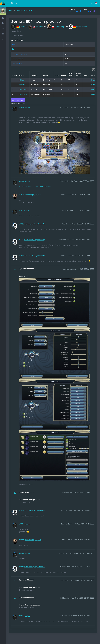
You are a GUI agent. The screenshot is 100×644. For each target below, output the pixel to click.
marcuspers (78, 27)
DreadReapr (56, 27)
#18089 (22, 108)
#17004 (22, 524)
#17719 (21, 240)
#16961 (21, 567)
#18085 (22, 195)
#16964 (22, 553)
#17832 (22, 210)
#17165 (21, 256)
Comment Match (18, 100)
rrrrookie (36, 27)
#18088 (22, 181)
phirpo (18, 27)
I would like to (16, 31)
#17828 (22, 224)
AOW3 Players (20, 11)
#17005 (22, 510)
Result (30, 11)
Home (11, 11)
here (93, 80)
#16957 (22, 616)
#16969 (22, 540)
